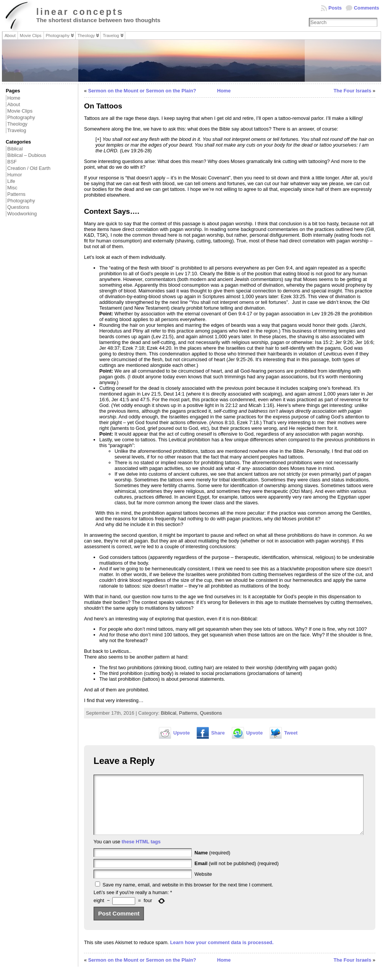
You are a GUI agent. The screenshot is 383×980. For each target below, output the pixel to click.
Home (14, 98)
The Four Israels (352, 91)
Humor (15, 175)
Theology (17, 124)
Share (218, 733)
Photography (21, 117)
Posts (335, 8)
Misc (12, 188)
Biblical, (170, 713)
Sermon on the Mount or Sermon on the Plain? (142, 91)
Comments (367, 8)
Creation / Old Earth (29, 168)
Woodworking (22, 214)
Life (11, 181)
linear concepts (80, 12)
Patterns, (190, 713)
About (14, 104)
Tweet (291, 733)
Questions (18, 207)
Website (203, 886)
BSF (12, 162)
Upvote (182, 733)
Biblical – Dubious (27, 155)
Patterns (16, 194)
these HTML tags (141, 853)
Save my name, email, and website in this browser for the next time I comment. (188, 896)
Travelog (17, 130)
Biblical (15, 149)
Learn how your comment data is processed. (222, 954)
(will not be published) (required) (237, 875)
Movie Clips (20, 111)
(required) (212, 864)
